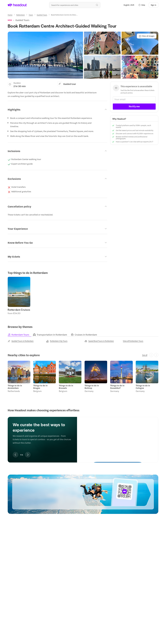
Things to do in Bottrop (92, 387)
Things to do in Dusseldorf (117, 387)
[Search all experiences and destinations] (75, 5)
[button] (142, 5)
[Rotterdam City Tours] (57, 341)
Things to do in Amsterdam (15, 387)
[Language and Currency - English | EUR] (129, 5)
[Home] (10, 15)
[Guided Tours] (42, 15)
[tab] (20, 335)
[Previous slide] (16, 455)
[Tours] (31, 15)
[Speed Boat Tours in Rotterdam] (99, 341)
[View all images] (147, 36)
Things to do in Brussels (66, 387)
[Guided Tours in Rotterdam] (21, 341)
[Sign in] (154, 5)
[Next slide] (28, 455)
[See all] (145, 355)
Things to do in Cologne (143, 387)
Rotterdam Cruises (19, 310)
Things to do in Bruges (40, 387)
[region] (83, 296)
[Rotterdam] (21, 15)
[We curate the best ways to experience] (118, 437)
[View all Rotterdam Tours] (133, 341)
